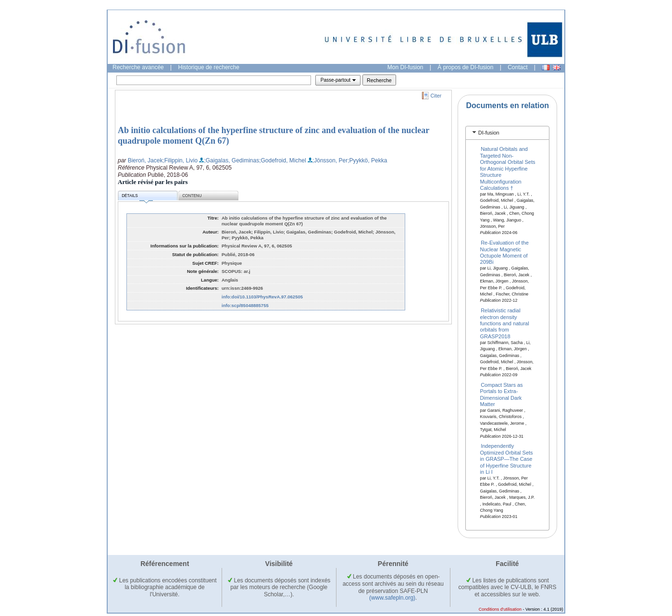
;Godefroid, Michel (282, 160)
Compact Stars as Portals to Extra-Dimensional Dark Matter (502, 394)
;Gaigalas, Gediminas (231, 160)
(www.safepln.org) (392, 598)
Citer (436, 96)
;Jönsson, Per (330, 160)
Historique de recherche (209, 67)
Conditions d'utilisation (500, 609)
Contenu (192, 196)
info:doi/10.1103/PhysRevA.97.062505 (262, 297)
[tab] (507, 133)
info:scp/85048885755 (245, 305)
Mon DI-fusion (405, 67)
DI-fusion (489, 133)
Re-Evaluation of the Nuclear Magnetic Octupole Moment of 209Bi (504, 252)
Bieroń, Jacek (145, 160)
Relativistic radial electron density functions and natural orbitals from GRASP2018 (505, 323)
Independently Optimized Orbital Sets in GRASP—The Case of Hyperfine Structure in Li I (507, 459)
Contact (517, 67)
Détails (137, 197)
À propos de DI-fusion (465, 67)
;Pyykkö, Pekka (367, 160)
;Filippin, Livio (180, 160)
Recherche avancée (138, 67)
